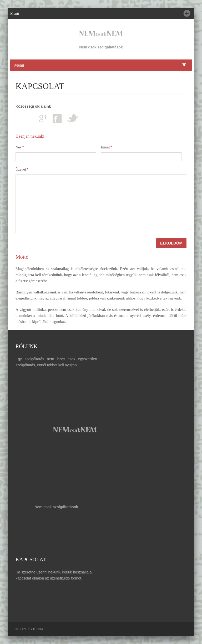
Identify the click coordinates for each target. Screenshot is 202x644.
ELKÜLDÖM (171, 243)
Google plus (43, 118)
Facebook (57, 119)
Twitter (72, 118)
